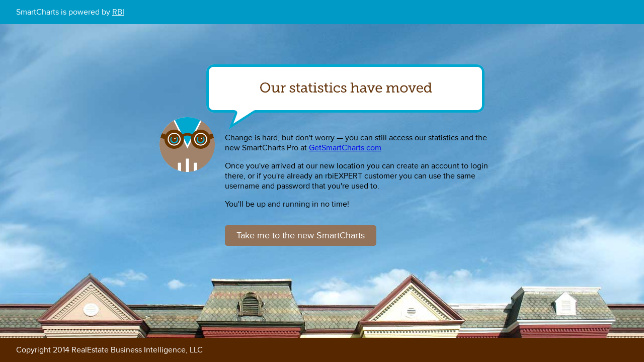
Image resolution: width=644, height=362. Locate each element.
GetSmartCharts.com (345, 148)
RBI (118, 12)
